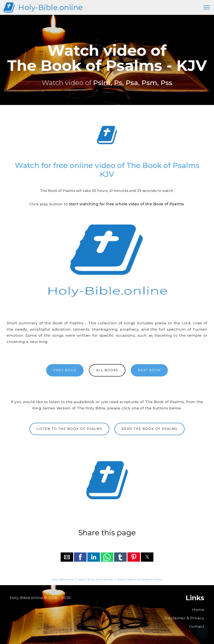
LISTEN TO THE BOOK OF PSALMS (69, 429)
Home (198, 610)
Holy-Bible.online (51, 7)
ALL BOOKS (107, 370)
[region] (107, 135)
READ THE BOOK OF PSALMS (150, 429)
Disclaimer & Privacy (184, 618)
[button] (67, 557)
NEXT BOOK (149, 370)
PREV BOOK (65, 370)
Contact (197, 626)
